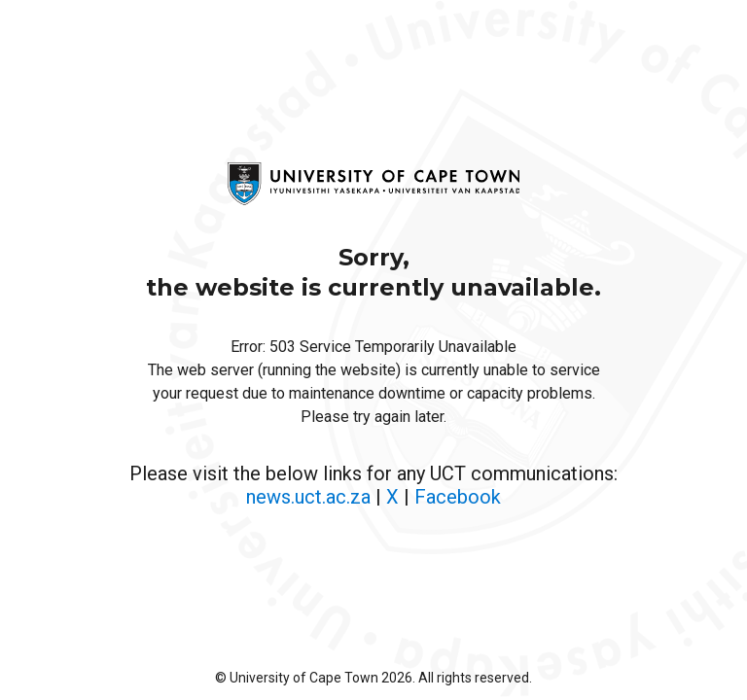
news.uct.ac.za (308, 497)
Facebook (458, 497)
